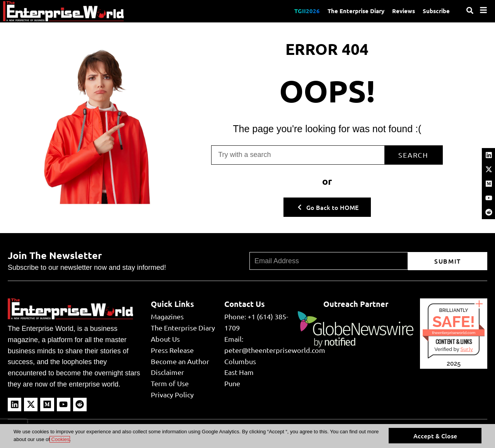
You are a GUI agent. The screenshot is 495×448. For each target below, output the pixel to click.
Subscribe (436, 11)
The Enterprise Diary (356, 11)
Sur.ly (466, 349)
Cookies (60, 439)
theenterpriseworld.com (454, 333)
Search (413, 155)
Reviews (404, 11)
